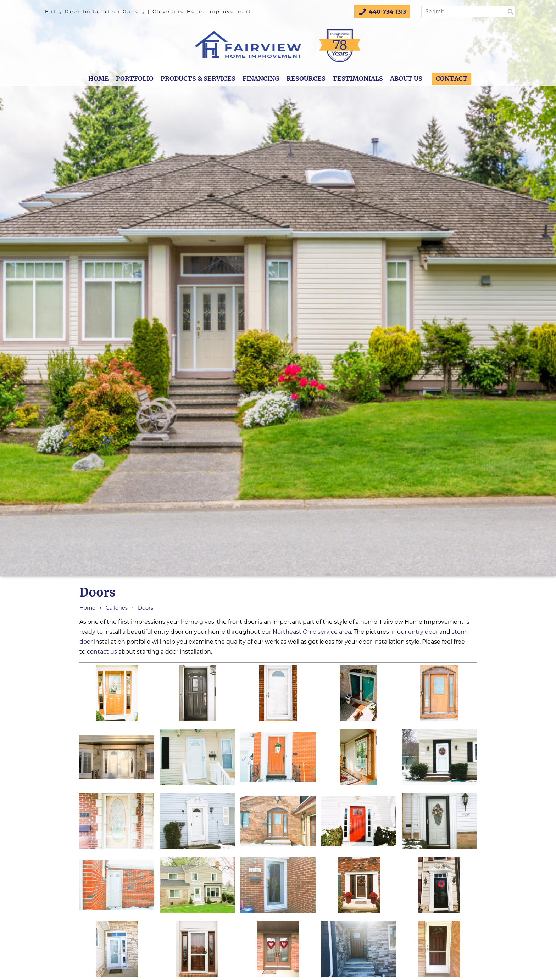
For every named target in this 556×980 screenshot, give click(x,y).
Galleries (117, 608)
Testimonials (358, 79)
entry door (423, 632)
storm (460, 632)
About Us (406, 79)
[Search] (467, 12)
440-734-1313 (382, 12)
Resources (306, 79)
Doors (146, 608)
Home (99, 79)
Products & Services (198, 79)
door (86, 642)
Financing (261, 79)
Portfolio (135, 79)
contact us (102, 652)
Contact (452, 79)
